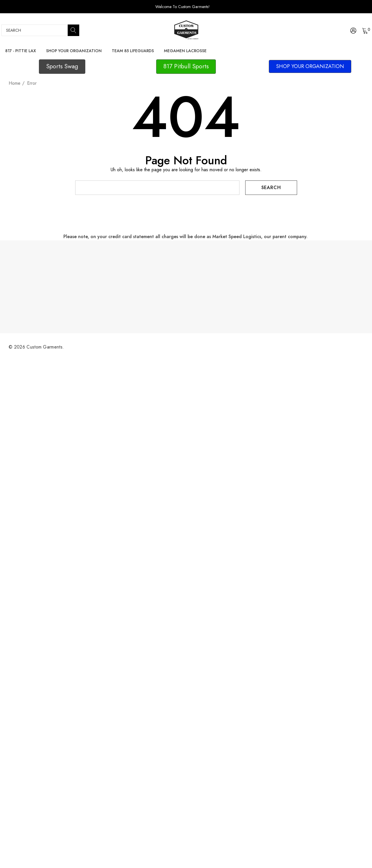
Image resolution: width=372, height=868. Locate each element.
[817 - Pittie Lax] (21, 51)
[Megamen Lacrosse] (185, 51)
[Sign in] (353, 30)
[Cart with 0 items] (365, 30)
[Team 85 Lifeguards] (133, 51)
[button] (62, 67)
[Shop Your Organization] (74, 51)
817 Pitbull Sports (186, 66)
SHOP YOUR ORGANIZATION (310, 66)
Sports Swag (62, 66)
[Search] (73, 30)
